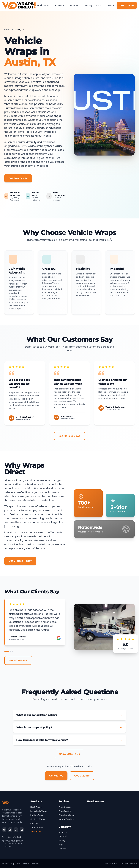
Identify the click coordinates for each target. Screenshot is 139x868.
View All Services (66, 819)
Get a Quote (127, 5)
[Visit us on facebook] (4, 830)
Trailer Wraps (37, 827)
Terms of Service (129, 863)
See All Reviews (18, 660)
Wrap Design (65, 807)
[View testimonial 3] (12, 651)
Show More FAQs (70, 754)
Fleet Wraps (36, 807)
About (99, 5)
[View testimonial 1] (7, 651)
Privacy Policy (111, 863)
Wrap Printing (65, 811)
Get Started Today (20, 561)
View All (36, 831)
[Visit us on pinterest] (16, 830)
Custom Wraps (38, 819)
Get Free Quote (18, 178)
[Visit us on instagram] (10, 830)
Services (59, 5)
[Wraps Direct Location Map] (112, 823)
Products (43, 5)
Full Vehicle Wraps (39, 811)
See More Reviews (69, 436)
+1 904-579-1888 (12, 837)
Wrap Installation (67, 815)
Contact (111, 5)
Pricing (89, 5)
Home (7, 30)
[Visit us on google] (22, 830)
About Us (63, 832)
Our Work (75, 5)
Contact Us (56, 776)
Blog (61, 844)
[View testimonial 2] (10, 651)
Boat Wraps (36, 823)
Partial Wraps (37, 815)
